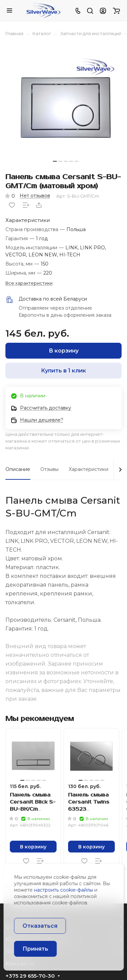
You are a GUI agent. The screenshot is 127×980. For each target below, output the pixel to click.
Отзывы (49, 469)
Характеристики (89, 469)
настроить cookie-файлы (63, 890)
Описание (18, 469)
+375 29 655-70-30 (30, 976)
